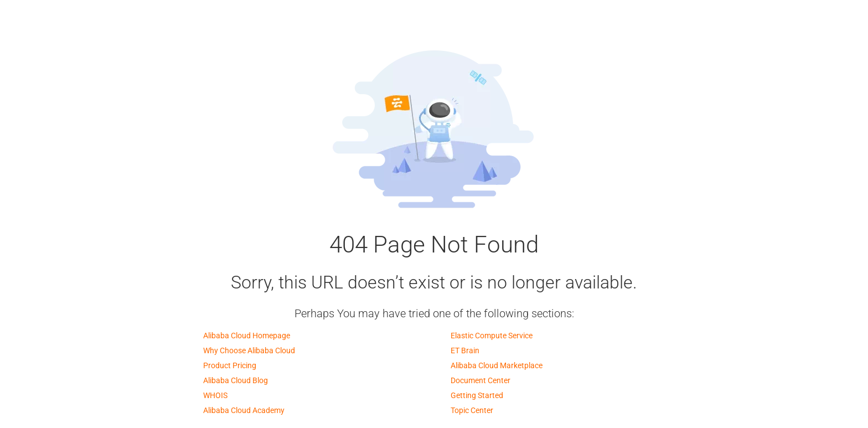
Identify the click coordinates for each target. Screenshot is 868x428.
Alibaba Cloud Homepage (247, 336)
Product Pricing (230, 365)
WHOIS (215, 395)
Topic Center (472, 410)
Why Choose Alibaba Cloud (249, 350)
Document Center (480, 380)
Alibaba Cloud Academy (244, 410)
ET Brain (465, 350)
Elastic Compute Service (492, 336)
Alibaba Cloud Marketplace (497, 365)
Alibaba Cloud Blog (236, 380)
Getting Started (477, 395)
